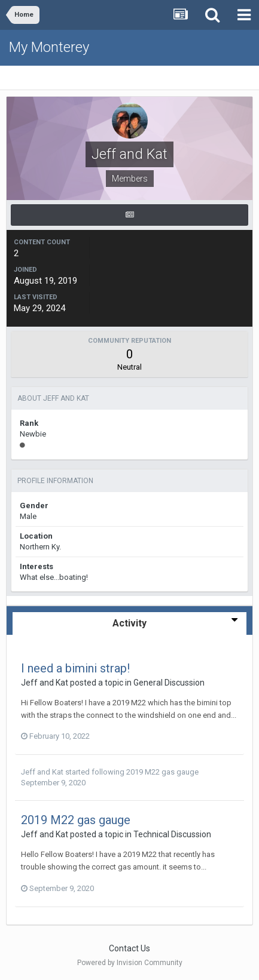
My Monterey (49, 47)
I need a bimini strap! (75, 668)
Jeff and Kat (45, 683)
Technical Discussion (172, 834)
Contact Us (129, 948)
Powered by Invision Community (130, 963)
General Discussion (169, 683)
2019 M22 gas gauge (162, 772)
